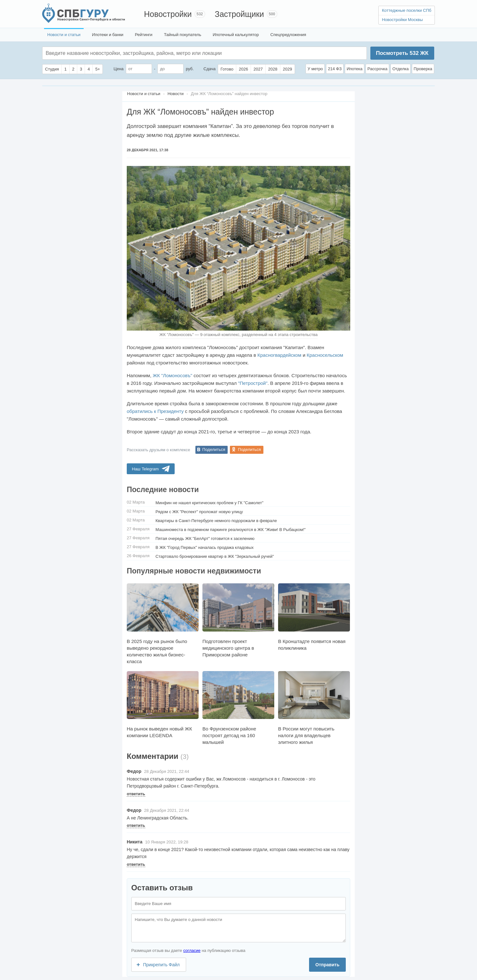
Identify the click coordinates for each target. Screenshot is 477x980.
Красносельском (325, 355)
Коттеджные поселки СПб (407, 10)
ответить (136, 794)
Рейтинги (144, 35)
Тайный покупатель (182, 35)
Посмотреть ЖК (402, 53)
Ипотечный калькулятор (236, 35)
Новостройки (168, 14)
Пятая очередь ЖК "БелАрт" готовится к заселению (205, 539)
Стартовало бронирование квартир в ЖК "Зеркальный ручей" (215, 556)
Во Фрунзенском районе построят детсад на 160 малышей (238, 708)
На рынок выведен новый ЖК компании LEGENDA (163, 705)
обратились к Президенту (155, 411)
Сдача (209, 69)
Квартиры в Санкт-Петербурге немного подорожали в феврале (216, 521)
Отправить (327, 965)
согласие (192, 950)
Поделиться (214, 449)
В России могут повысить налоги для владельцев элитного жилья (314, 708)
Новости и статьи (64, 35)
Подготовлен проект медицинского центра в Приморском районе (238, 620)
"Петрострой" (253, 383)
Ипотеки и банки (108, 35)
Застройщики (239, 14)
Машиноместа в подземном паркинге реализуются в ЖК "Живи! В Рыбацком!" (231, 530)
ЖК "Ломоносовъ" (172, 375)
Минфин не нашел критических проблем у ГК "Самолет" (209, 503)
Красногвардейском (279, 355)
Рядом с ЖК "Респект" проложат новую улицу (199, 512)
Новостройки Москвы (402, 20)
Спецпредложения (288, 35)
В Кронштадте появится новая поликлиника (314, 617)
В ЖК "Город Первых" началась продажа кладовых (204, 547)
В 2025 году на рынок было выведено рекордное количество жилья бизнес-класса (163, 624)
